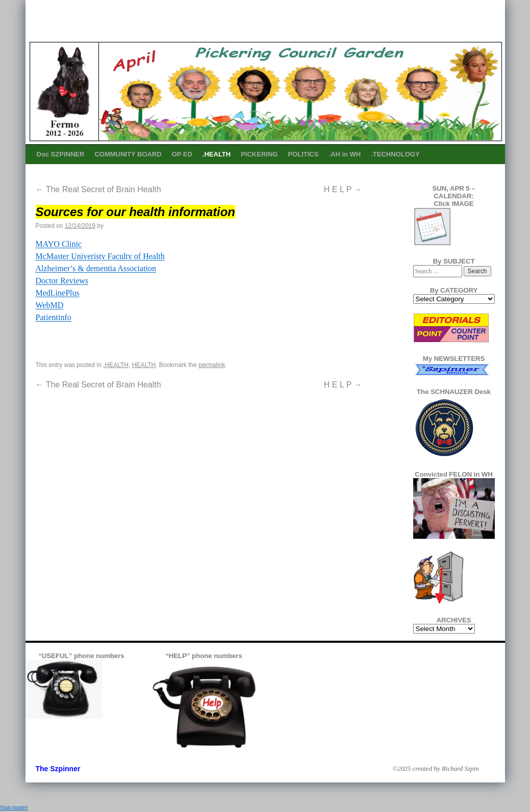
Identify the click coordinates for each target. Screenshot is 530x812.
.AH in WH (345, 154)
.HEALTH (217, 154)
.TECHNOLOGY (395, 154)
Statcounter (14, 807)
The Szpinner (58, 769)
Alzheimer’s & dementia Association (96, 268)
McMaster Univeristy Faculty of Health (100, 256)
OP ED (182, 154)
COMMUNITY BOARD (128, 154)
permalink (212, 365)
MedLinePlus (58, 293)
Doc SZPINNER (61, 154)
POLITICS (303, 154)
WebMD (50, 305)
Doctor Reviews (62, 281)
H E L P (343, 189)
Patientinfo (54, 317)
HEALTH (144, 365)
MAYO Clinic (59, 244)
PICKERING (259, 154)
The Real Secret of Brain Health (98, 189)
